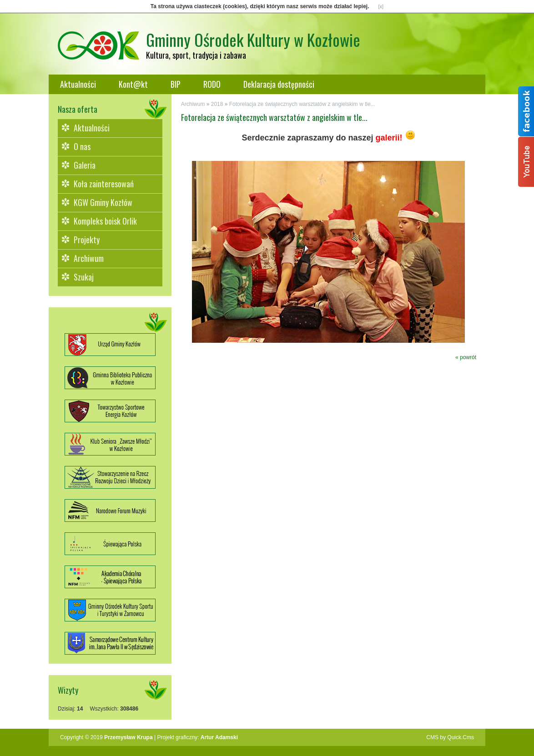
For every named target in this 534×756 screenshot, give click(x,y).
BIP (176, 84)
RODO (212, 84)
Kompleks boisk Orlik (105, 221)
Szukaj (84, 277)
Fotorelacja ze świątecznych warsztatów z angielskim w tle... (302, 104)
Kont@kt (133, 84)
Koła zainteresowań (104, 184)
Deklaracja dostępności (279, 84)
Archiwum (89, 258)
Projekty (87, 240)
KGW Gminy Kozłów (103, 202)
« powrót (466, 357)
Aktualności (78, 84)
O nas (82, 146)
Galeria (85, 165)
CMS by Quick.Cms (450, 737)
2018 (217, 104)
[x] (381, 6)
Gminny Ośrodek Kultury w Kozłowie (253, 39)
